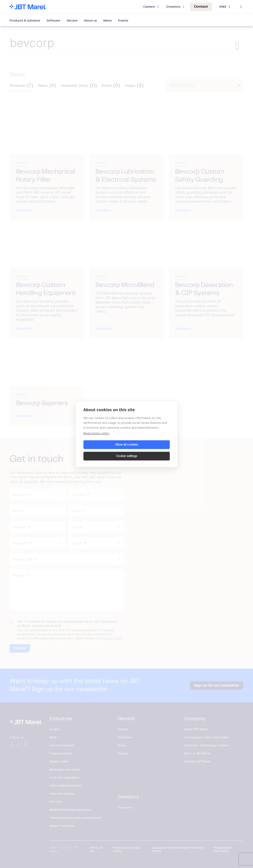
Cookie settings (149, 450)
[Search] (241, 7)
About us (90, 21)
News (108, 21)
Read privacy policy (96, 439)
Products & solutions (25, 21)
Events (123, 21)
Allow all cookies (104, 450)
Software (53, 21)
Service (72, 21)
